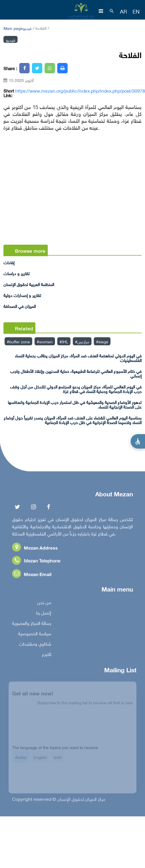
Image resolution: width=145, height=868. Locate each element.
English (40, 759)
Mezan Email (32, 575)
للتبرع (47, 655)
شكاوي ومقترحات (35, 644)
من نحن (44, 603)
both (58, 759)
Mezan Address (35, 548)
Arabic (21, 759)
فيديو (27, 28)
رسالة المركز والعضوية (32, 624)
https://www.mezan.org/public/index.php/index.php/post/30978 (80, 90)
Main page (13, 28)
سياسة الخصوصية (35, 634)
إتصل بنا (44, 613)
